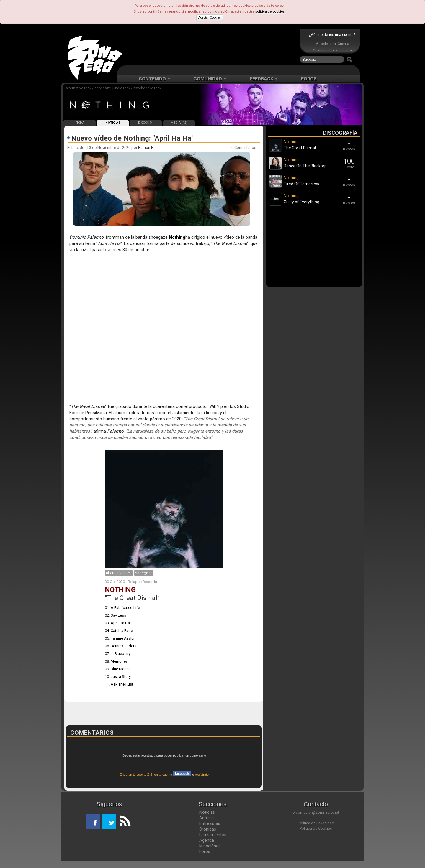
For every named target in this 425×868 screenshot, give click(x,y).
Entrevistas (210, 823)
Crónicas (208, 829)
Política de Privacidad (316, 823)
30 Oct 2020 (115, 582)
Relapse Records (142, 582)
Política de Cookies (316, 828)
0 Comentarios (244, 148)
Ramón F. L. (148, 148)
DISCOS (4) (146, 123)
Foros (205, 851)
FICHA (80, 123)
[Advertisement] (211, 47)
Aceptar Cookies (210, 18)
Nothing (177, 237)
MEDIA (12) (179, 123)
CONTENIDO (154, 79)
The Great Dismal (132, 598)
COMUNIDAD (210, 79)
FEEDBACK (264, 79)
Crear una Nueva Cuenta (332, 50)
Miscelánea (210, 846)
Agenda (207, 840)
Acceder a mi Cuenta (332, 44)
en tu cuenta (173, 775)
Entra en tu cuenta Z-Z (136, 775)
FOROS (309, 79)
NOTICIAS (113, 123)
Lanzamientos (213, 835)
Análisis (206, 818)
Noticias (207, 812)
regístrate (202, 775)
